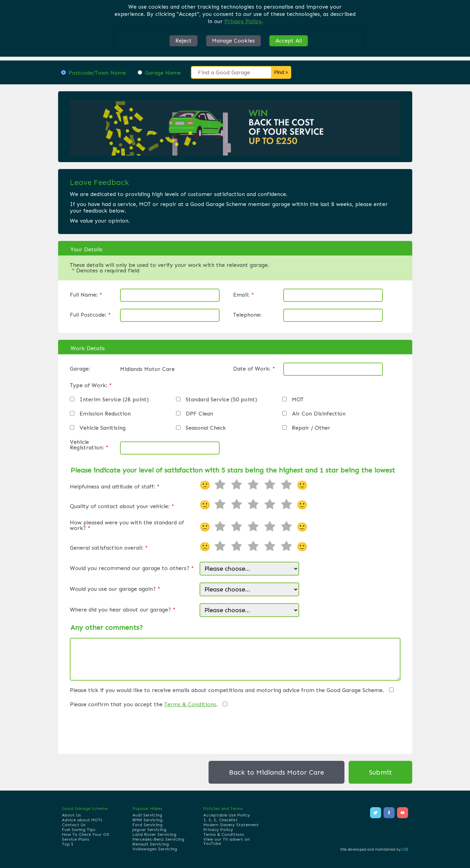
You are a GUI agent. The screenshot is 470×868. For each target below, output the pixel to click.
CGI (405, 850)
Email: (243, 295)
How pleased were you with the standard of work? (127, 525)
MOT (298, 400)
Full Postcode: (90, 315)
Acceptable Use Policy (227, 815)
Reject (183, 41)
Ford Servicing (148, 825)
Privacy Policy (243, 21)
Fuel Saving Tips (79, 830)
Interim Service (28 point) (114, 400)
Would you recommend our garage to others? (132, 568)
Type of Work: (91, 385)
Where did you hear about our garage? (123, 610)
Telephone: (247, 315)
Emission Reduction (105, 414)
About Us (71, 815)
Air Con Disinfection (319, 414)
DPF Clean (199, 414)
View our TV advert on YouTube (227, 841)
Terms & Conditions (190, 704)
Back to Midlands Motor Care (277, 772)
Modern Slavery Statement (231, 825)
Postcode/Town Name (97, 73)
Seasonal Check (206, 428)
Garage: (80, 369)
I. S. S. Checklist (220, 820)
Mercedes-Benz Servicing (158, 839)
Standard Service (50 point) (221, 400)
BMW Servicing (148, 820)
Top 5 (68, 844)
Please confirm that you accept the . (144, 704)
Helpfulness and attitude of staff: (115, 487)
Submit (380, 772)
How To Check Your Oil (85, 834)
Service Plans (76, 839)
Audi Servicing (147, 815)
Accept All (289, 41)
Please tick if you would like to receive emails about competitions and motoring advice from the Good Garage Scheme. (227, 690)
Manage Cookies (233, 41)
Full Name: (86, 295)
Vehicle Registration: (89, 445)
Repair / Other (311, 428)
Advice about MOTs (82, 820)
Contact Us (74, 825)
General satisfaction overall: (109, 548)
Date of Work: (254, 369)
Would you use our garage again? (115, 589)
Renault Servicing (151, 844)
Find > (281, 72)
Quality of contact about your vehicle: (122, 506)
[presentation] (122, 729)
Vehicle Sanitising (103, 428)
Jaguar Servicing (149, 830)
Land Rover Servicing (154, 834)
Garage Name (163, 73)
